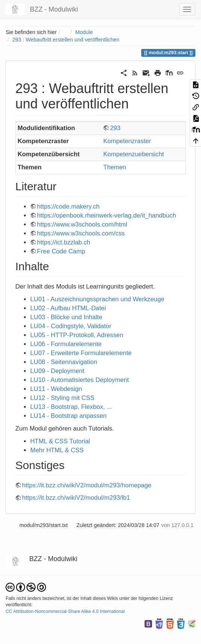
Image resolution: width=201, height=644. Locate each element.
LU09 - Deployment (57, 371)
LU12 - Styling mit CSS (62, 398)
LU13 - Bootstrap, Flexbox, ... (71, 407)
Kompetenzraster (127, 141)
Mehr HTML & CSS (57, 450)
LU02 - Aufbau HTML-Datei (68, 308)
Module (84, 32)
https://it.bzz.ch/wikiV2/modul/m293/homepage (87, 485)
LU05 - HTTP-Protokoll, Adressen (77, 335)
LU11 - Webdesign (56, 389)
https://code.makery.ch (68, 207)
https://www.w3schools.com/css (81, 233)
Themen (115, 167)
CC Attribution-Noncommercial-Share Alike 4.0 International (65, 611)
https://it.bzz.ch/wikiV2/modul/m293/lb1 (76, 498)
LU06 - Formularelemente (66, 344)
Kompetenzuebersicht (133, 154)
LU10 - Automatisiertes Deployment (80, 380)
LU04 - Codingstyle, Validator (71, 326)
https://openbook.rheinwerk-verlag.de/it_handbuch (106, 215)
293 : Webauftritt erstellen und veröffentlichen (66, 40)
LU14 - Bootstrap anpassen (68, 416)
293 (115, 128)
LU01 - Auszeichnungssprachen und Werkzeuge (97, 299)
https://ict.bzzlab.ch (64, 242)
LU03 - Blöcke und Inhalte (66, 317)
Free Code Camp (61, 251)
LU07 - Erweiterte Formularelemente (81, 353)
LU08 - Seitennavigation (64, 362)
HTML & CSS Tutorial (60, 441)
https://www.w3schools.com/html (82, 224)
